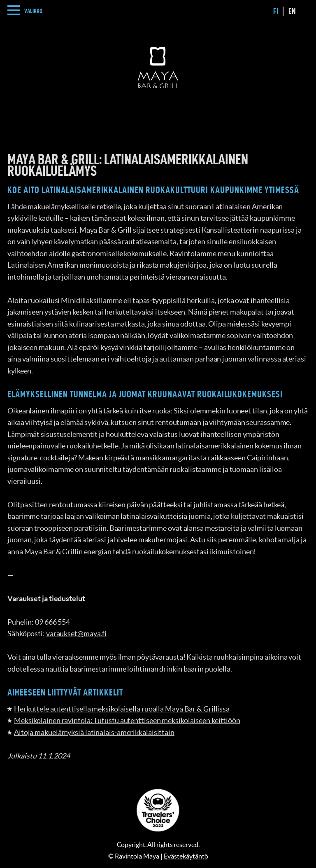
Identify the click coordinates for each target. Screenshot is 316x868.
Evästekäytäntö (186, 856)
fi (276, 11)
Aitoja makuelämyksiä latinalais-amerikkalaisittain (94, 732)
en (292, 11)
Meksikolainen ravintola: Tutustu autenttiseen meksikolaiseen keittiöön (127, 720)
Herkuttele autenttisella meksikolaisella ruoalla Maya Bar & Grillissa (122, 709)
